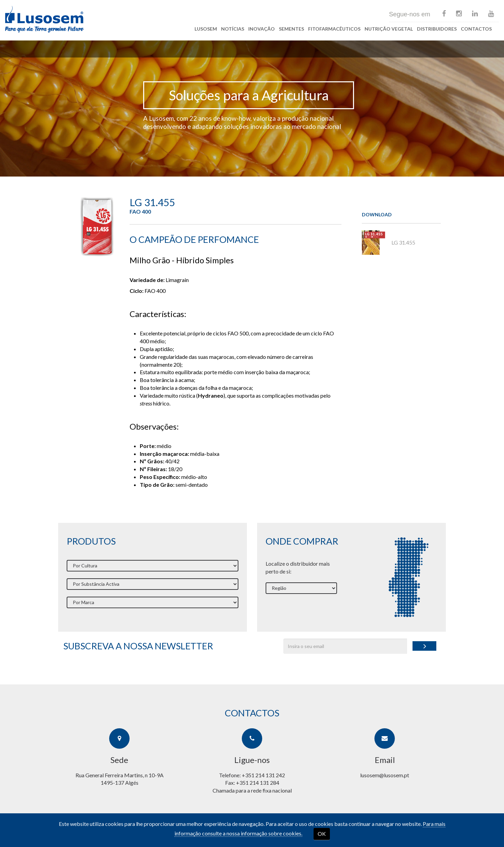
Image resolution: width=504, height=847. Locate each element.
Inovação (262, 29)
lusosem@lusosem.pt (385, 775)
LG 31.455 (389, 243)
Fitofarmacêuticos (334, 29)
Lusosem (206, 29)
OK (322, 834)
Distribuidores (437, 29)
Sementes (291, 29)
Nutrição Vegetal (389, 29)
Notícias (233, 29)
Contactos (476, 29)
